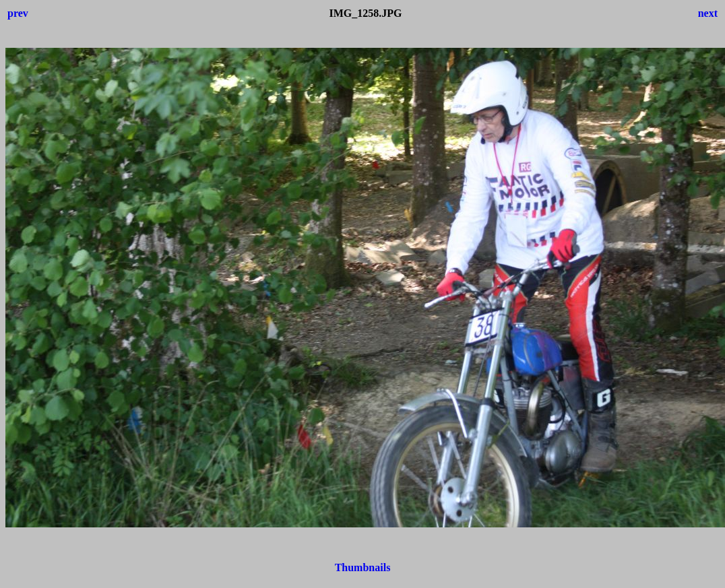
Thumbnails (363, 567)
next (708, 13)
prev (18, 13)
